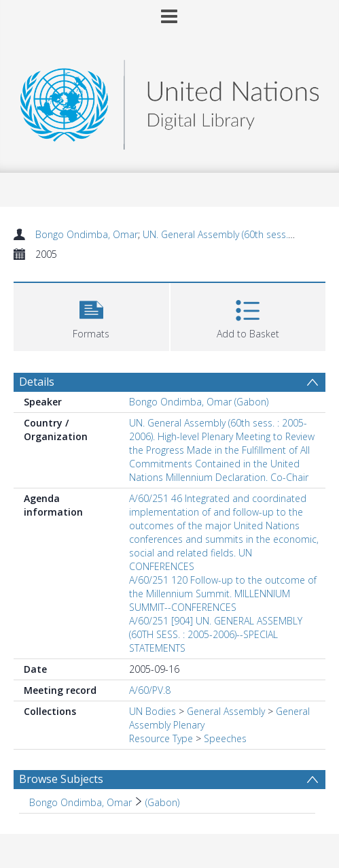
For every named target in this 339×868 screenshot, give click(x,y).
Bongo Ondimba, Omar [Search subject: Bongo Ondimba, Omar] (81, 802)
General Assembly (226, 711)
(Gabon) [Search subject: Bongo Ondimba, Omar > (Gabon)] (162, 802)
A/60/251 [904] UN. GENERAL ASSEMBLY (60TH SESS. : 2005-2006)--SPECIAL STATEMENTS (216, 634)
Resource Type (161, 738)
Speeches (225, 738)
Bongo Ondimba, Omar (87, 234)
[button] (91, 315)
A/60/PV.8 (150, 690)
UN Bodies (153, 711)
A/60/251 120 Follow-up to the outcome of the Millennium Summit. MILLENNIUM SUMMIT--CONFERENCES (223, 594)
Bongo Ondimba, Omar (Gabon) (199, 402)
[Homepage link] (170, 101)
